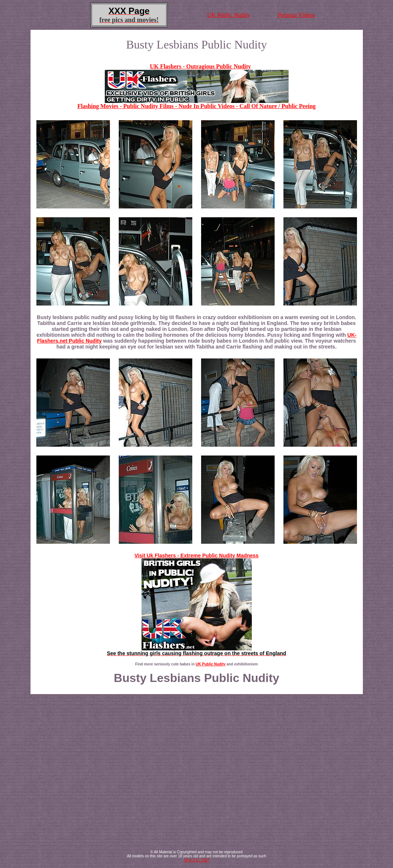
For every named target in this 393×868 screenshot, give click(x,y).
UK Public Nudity (229, 15)
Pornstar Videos (296, 15)
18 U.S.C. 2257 (196, 860)
